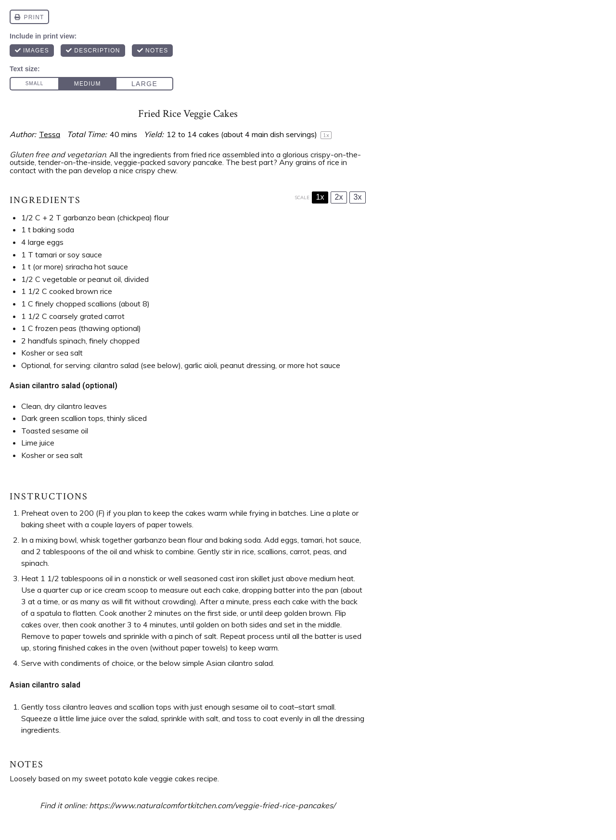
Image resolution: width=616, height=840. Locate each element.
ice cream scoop (121, 590)
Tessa (50, 134)
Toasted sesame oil (55, 431)
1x (320, 197)
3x (358, 197)
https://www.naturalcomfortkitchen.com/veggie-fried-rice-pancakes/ (212, 805)
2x (339, 197)
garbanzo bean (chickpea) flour (116, 217)
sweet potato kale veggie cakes (140, 778)
